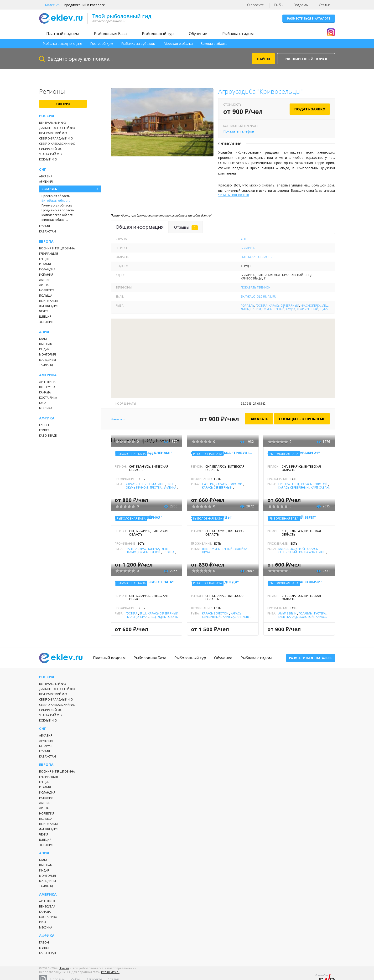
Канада (45, 392)
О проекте (255, 5)
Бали (43, 339)
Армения (46, 182)
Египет (44, 430)
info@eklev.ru (110, 975)
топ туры (63, 104)
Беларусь (49, 189)
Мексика (46, 408)
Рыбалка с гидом (238, 34)
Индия (44, 349)
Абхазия (46, 176)
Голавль (248, 306)
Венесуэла (47, 387)
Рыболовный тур (158, 34)
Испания (46, 275)
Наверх (117, 419)
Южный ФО (48, 159)
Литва (44, 285)
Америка (48, 375)
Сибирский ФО (51, 149)
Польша (46, 296)
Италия (45, 264)
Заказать (259, 419)
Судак (291, 309)
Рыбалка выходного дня (62, 44)
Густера (262, 306)
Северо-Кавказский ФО (57, 144)
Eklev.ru (64, 971)
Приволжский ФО (53, 133)
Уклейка (170, 487)
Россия (47, 116)
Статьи (325, 5)
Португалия (48, 301)
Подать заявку (310, 109)
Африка (47, 418)
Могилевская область (58, 215)
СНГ (43, 169)
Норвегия (47, 290)
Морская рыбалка (178, 44)
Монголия (47, 354)
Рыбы (279, 5)
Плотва (156, 487)
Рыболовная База (110, 34)
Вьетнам (46, 344)
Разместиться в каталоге (309, 18)
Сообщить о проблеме (302, 419)
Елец (296, 484)
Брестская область (56, 196)
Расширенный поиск (306, 59)
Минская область (55, 220)
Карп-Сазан (320, 487)
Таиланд (46, 365)
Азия (44, 332)
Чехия (44, 311)
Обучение (198, 34)
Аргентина (47, 382)
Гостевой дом (102, 44)
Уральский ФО (50, 154)
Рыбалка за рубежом (138, 44)
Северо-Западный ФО (56, 138)
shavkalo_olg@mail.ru (259, 297)
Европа (46, 241)
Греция (44, 259)
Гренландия (49, 254)
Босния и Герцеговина (57, 248)
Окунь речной (273, 309)
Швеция (45, 317)
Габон (44, 425)
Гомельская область (57, 205)
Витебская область (56, 201)
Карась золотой (229, 484)
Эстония (46, 322)
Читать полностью (234, 195)
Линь (245, 309)
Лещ (325, 306)
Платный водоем (62, 34)
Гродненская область (58, 210)
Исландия (47, 269)
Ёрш (143, 613)
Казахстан (47, 231)
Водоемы (301, 5)
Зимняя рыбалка (214, 44)
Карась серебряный (284, 306)
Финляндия (49, 306)
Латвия (45, 280)
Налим (256, 309)
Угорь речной (307, 309)
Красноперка (311, 306)
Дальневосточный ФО (57, 128)
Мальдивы (47, 360)
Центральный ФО (53, 123)
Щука (324, 309)
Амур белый (287, 613)
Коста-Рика (48, 398)
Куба (43, 403)
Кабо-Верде (48, 436)
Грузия (44, 226)
